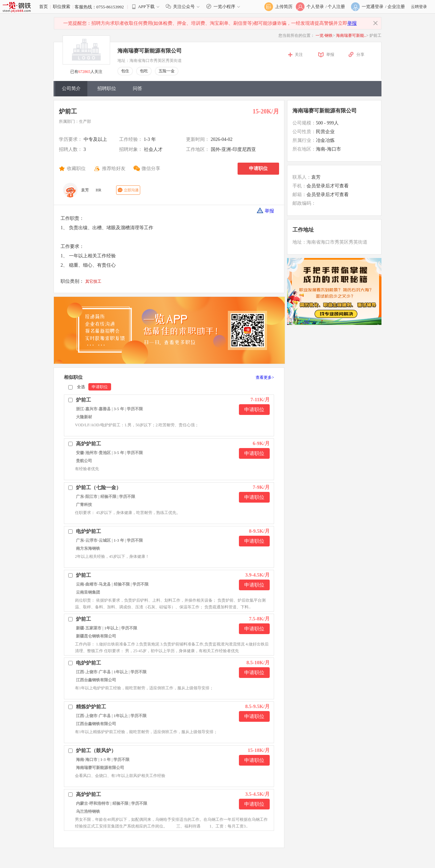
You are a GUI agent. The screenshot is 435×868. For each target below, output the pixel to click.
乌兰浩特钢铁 (88, 811)
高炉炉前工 (89, 444)
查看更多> (265, 377)
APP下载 (146, 7)
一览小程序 (224, 7)
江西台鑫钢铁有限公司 (96, 680)
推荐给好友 (114, 168)
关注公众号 (184, 7)
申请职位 (258, 168)
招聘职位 (107, 89)
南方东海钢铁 (88, 548)
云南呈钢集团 (88, 592)
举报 (352, 23)
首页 (43, 7)
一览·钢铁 (324, 35)
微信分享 (151, 168)
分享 (360, 55)
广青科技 (84, 505)
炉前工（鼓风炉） (96, 751)
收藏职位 (76, 168)
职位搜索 (62, 7)
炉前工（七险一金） (99, 488)
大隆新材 (84, 417)
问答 (138, 89)
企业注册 (396, 7)
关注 (299, 55)
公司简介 (71, 89)
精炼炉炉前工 (91, 707)
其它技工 (93, 281)
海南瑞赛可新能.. (351, 35)
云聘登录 (419, 7)
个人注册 (336, 7)
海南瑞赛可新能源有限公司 (150, 51)
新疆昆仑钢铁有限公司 (96, 636)
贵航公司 (84, 461)
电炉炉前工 (89, 531)
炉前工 (68, 111)
